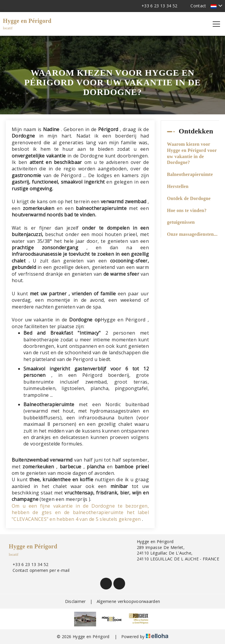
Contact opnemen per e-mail (38, 570)
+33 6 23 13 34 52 (27, 564)
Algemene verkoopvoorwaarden (128, 601)
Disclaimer (75, 601)
